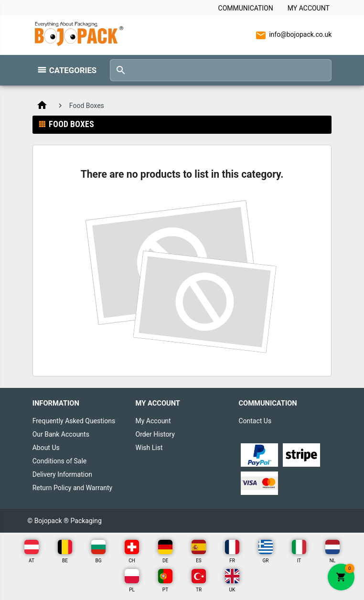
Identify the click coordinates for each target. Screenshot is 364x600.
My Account (309, 8)
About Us (46, 448)
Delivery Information (62, 474)
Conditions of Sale (60, 461)
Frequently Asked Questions (74, 421)
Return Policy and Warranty (73, 488)
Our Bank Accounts (61, 434)
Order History (155, 434)
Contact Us (255, 421)
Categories (73, 70)
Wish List (149, 448)
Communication (246, 8)
